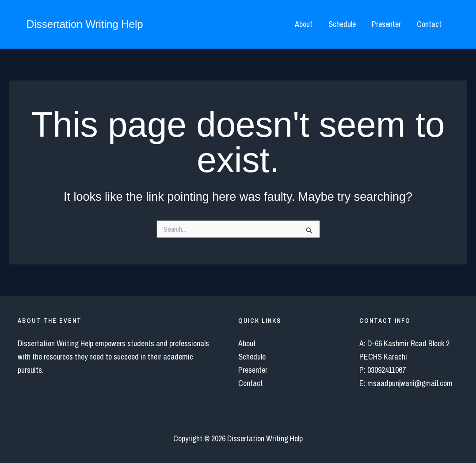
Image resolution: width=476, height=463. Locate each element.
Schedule (342, 24)
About (304, 24)
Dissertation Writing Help (85, 24)
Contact (429, 24)
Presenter (386, 24)
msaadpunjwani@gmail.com (410, 383)
